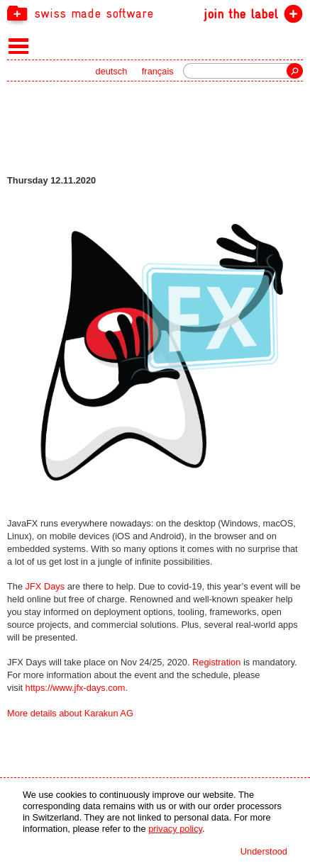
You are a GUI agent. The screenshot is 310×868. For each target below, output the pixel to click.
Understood (264, 851)
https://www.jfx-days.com (76, 688)
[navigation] (155, 13)
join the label (241, 14)
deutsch (112, 71)
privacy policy (175, 829)
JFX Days (45, 586)
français (158, 71)
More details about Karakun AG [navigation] (70, 713)
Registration (216, 662)
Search (295, 71)
